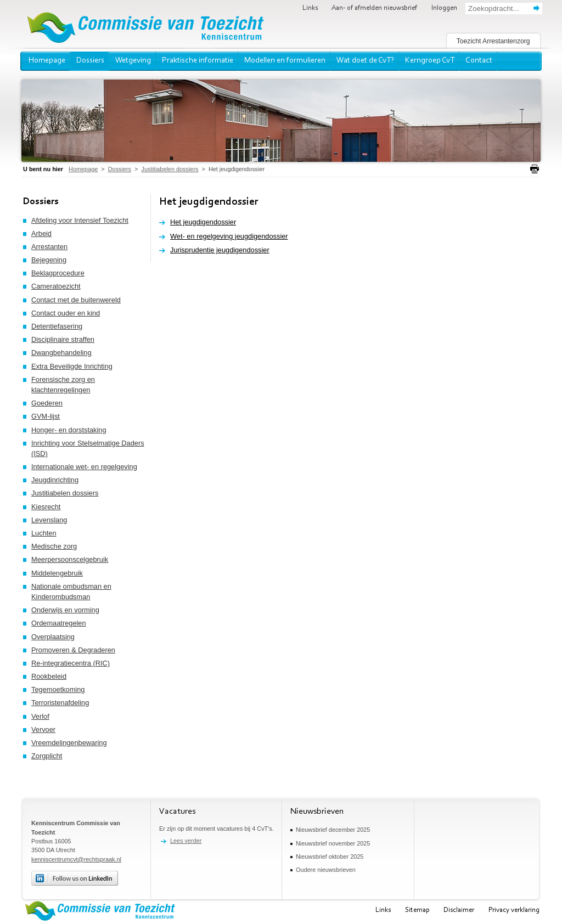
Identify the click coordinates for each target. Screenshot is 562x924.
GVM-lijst (46, 416)
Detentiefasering (57, 326)
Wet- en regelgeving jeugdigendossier (229, 236)
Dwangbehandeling (61, 353)
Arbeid (41, 233)
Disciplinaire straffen (63, 339)
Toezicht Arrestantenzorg (493, 41)
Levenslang (49, 520)
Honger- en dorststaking (69, 430)
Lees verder (186, 841)
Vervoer (43, 729)
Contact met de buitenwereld (76, 300)
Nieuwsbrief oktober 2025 (330, 857)
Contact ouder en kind (66, 313)
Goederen (47, 403)
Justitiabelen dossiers (65, 493)
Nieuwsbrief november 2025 (333, 843)
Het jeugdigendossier (203, 222)
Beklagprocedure (58, 273)
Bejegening (49, 260)
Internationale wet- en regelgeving (84, 467)
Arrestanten (49, 247)
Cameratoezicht (56, 286)
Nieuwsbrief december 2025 (333, 830)
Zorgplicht (47, 756)
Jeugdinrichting (55, 480)
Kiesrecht (46, 507)
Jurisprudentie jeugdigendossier (220, 250)
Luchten (44, 533)
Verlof (40, 716)
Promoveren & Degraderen (73, 650)
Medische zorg (54, 546)
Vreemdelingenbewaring (69, 743)
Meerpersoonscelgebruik (70, 559)
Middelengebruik (57, 573)
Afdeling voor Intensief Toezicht (80, 220)
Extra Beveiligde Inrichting (72, 366)
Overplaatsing (53, 637)
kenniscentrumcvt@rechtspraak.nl (76, 859)
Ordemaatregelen (59, 623)
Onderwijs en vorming (65, 610)
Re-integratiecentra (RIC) (71, 663)
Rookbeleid (49, 676)
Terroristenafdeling (60, 703)
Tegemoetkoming (58, 689)
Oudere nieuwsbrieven (326, 870)
